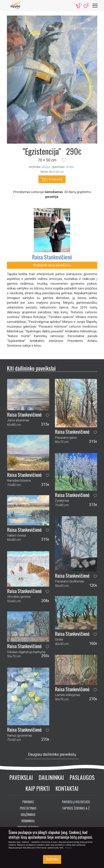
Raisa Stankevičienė (52, 257)
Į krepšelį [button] (52, 179)
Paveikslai (21, 777)
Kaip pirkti (38, 788)
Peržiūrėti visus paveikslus (52, 265)
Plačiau (68, 848)
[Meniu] (95, 6)
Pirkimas (28, 802)
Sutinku (52, 859)
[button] (64, 160)
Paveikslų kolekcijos (76, 802)
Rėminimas (28, 821)
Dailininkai (51, 777)
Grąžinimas (28, 814)
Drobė (70, 167)
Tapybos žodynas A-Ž (76, 808)
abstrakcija (56, 172)
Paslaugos (82, 777)
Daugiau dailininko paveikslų (52, 754)
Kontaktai (67, 788)
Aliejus (46, 167)
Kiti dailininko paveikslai (31, 368)
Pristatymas (28, 808)
